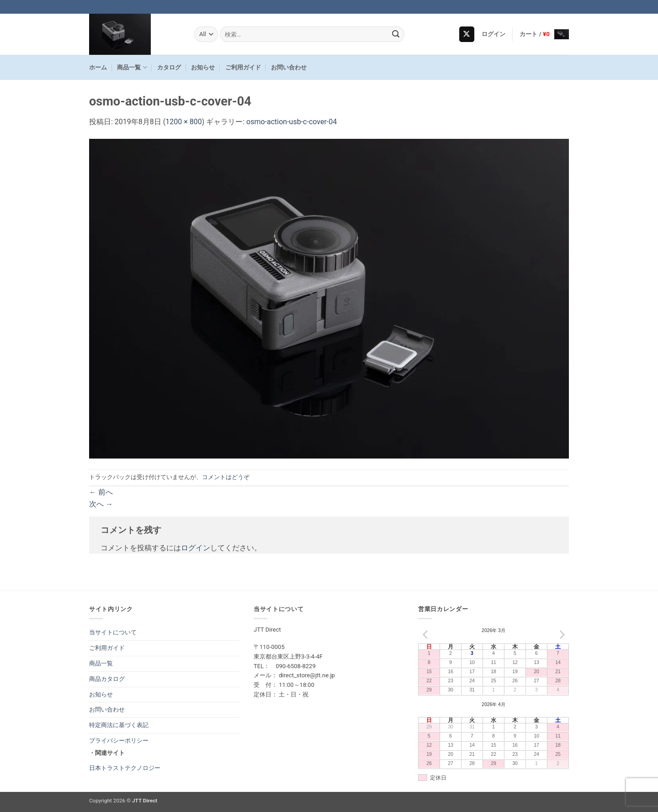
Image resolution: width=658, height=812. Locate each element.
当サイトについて (113, 632)
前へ (101, 492)
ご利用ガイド (243, 67)
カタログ (169, 67)
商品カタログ (107, 679)
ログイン (196, 548)
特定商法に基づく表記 (119, 725)
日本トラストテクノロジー (125, 768)
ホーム (98, 67)
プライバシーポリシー (119, 741)
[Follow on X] (467, 34)
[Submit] (396, 34)
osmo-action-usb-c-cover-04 (292, 122)
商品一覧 (132, 67)
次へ (101, 504)
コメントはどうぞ (226, 477)
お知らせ (203, 67)
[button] (494, 34)
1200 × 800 (183, 122)
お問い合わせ (289, 67)
